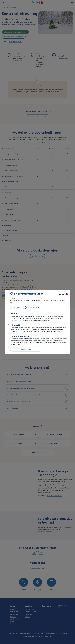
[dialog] (37, 322)
